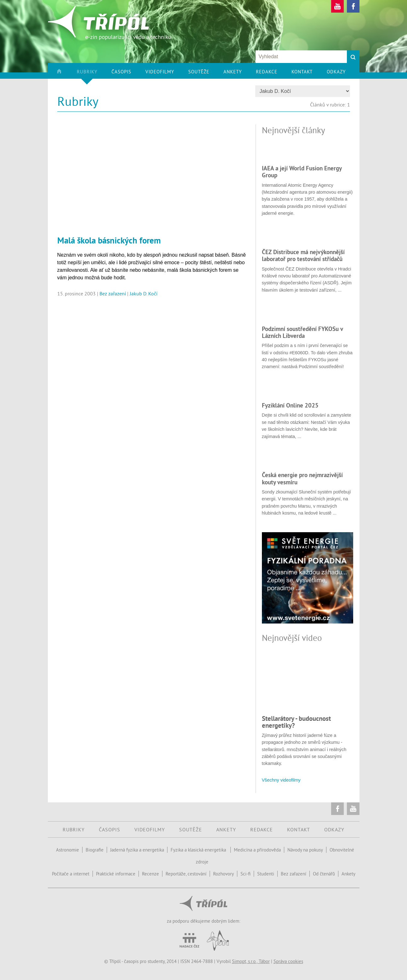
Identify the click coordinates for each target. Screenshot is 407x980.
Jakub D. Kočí (144, 293)
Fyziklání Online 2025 (290, 405)
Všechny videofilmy (281, 780)
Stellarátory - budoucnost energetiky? (296, 722)
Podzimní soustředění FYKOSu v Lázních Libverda (302, 332)
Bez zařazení (113, 293)
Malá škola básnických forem (109, 240)
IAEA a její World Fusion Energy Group (302, 172)
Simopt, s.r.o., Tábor (251, 961)
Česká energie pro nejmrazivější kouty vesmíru (302, 478)
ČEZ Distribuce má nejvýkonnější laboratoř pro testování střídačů (303, 255)
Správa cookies (288, 961)
